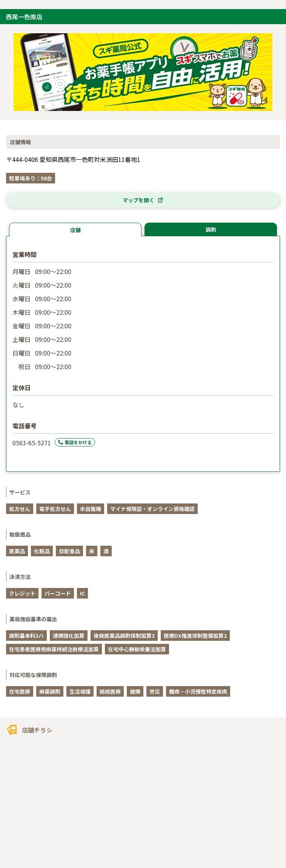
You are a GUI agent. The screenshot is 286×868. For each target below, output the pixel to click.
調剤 (211, 229)
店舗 (75, 230)
